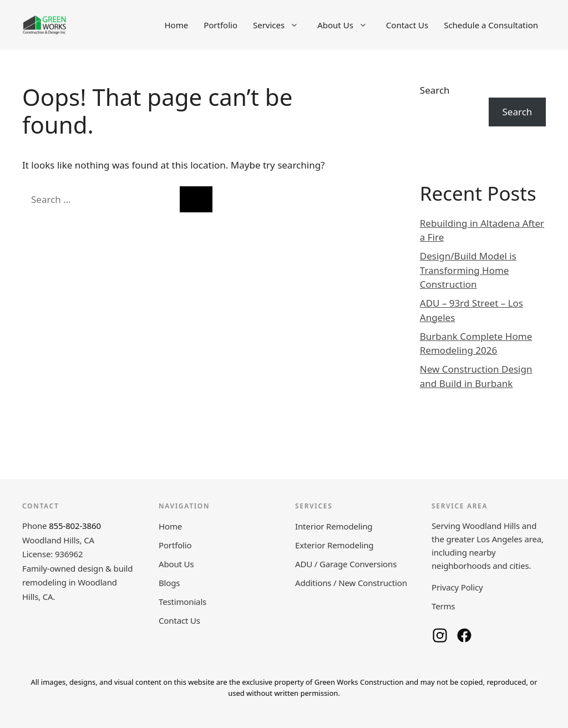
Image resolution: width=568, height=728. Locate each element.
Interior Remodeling (334, 526)
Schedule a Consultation (491, 25)
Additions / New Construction (351, 583)
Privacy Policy (457, 587)
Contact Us (407, 25)
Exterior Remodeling (334, 545)
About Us (348, 25)
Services (281, 25)
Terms (443, 606)
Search (435, 90)
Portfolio (220, 25)
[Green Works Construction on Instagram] (440, 635)
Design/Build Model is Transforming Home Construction (468, 270)
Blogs (169, 583)
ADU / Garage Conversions (346, 564)
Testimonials (182, 602)
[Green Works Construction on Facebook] (464, 635)
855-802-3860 (75, 526)
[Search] (196, 200)
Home (176, 25)
